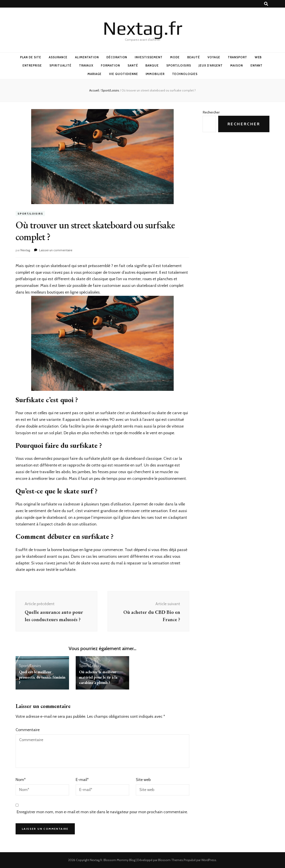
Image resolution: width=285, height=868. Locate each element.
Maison (237, 65)
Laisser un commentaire (56, 250)
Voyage (214, 57)
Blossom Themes (171, 860)
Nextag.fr (143, 28)
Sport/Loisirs (179, 65)
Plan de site (31, 57)
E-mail (82, 780)
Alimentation (87, 57)
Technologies (185, 74)
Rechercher (211, 112)
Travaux (86, 65)
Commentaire (28, 730)
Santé (133, 65)
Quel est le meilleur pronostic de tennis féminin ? (42, 677)
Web (258, 57)
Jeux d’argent (211, 65)
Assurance (58, 57)
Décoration (117, 57)
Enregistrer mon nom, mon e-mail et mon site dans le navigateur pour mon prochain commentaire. (102, 812)
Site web (143, 780)
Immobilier (155, 74)
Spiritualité (60, 65)
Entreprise (32, 65)
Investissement (149, 57)
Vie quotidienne (124, 74)
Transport (237, 57)
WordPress (209, 860)
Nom (21, 780)
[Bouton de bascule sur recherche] (266, 4)
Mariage (95, 74)
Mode (175, 57)
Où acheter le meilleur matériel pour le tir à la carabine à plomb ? (98, 677)
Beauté (194, 57)
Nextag (25, 250)
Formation (110, 65)
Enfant (257, 65)
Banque (152, 65)
